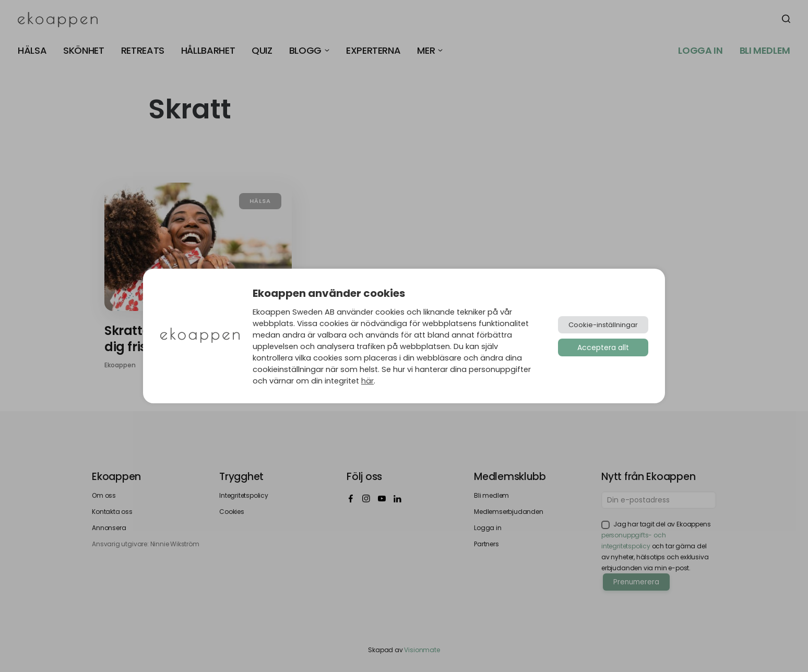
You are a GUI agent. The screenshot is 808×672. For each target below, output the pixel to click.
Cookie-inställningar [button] (603, 325)
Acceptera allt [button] (603, 347)
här (367, 381)
